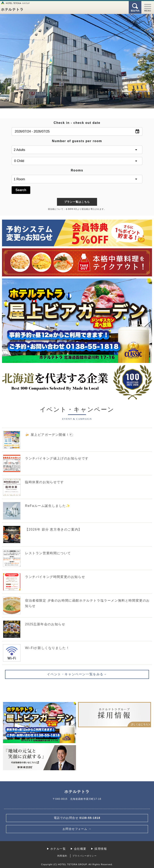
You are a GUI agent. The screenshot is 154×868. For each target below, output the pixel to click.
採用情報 (101, 849)
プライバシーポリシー (85, 856)
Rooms (77, 170)
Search (21, 190)
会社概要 (80, 849)
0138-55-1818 (77, 818)
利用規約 (62, 856)
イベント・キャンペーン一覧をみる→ (77, 674)
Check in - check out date (77, 123)
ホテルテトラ (12, 10)
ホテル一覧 (58, 849)
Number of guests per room (77, 141)
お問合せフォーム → (77, 829)
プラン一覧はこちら (77, 202)
